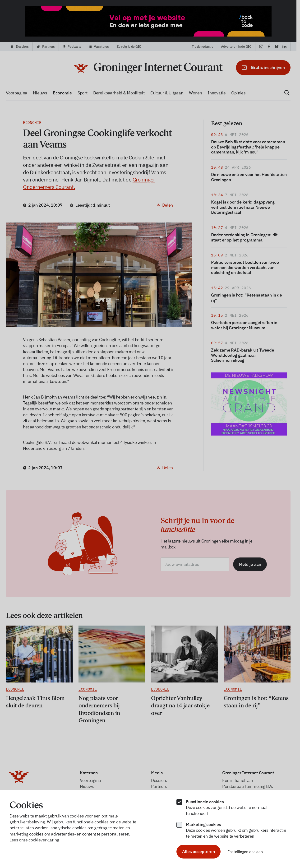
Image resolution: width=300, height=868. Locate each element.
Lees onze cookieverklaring (34, 840)
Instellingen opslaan (245, 852)
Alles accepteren (198, 852)
